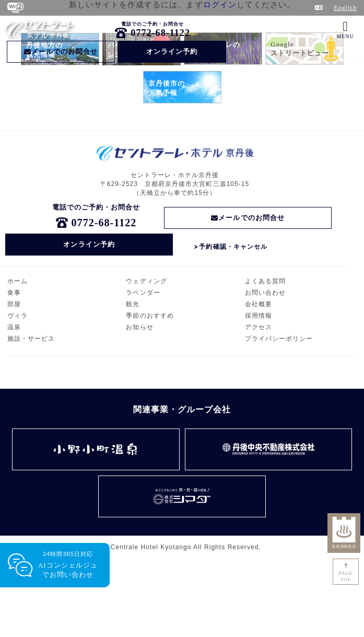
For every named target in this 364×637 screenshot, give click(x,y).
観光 (133, 304)
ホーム (17, 281)
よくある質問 (265, 281)
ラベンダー (143, 293)
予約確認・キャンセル (233, 247)
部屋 (14, 304)
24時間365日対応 (68, 565)
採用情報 (259, 316)
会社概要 (259, 304)
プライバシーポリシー (279, 339)
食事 (14, 293)
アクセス (259, 327)
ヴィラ (17, 316)
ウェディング (146, 281)
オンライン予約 (172, 51)
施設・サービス (31, 339)
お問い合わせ (265, 293)
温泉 (14, 327)
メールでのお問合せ (61, 51)
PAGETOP (346, 576)
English (345, 8)
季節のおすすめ (150, 316)
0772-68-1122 (160, 33)
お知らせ (139, 327)
